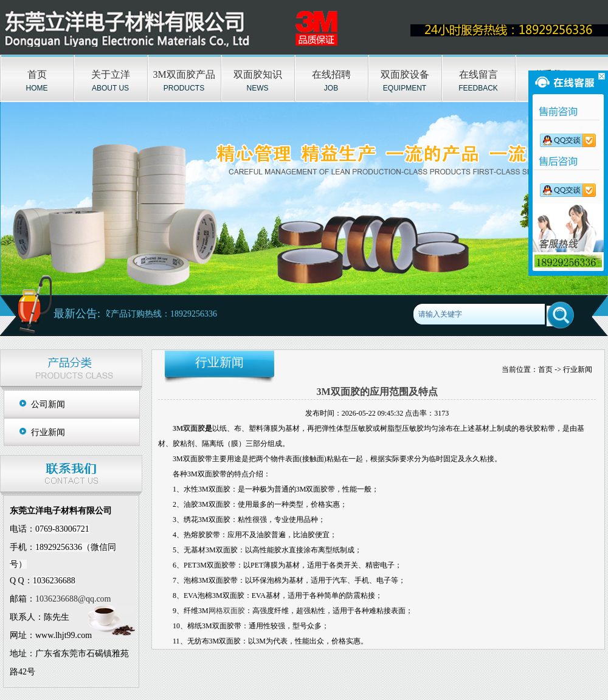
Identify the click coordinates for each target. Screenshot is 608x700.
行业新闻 (48, 432)
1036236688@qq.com (73, 599)
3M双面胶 (189, 428)
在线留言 (478, 74)
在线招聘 (331, 74)
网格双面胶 (227, 611)
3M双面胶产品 (184, 74)
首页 (37, 74)
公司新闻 (48, 404)
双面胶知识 (258, 74)
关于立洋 (111, 74)
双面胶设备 (405, 74)
